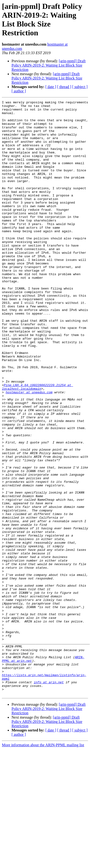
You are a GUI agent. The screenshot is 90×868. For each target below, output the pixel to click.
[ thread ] (64, 87)
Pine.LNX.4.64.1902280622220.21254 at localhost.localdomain (37, 444)
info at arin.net (49, 799)
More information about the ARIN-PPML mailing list (43, 864)
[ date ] (51, 87)
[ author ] (19, 91)
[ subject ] (80, 87)
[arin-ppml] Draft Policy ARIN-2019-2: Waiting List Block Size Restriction (49, 65)
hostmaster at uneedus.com (29, 451)
